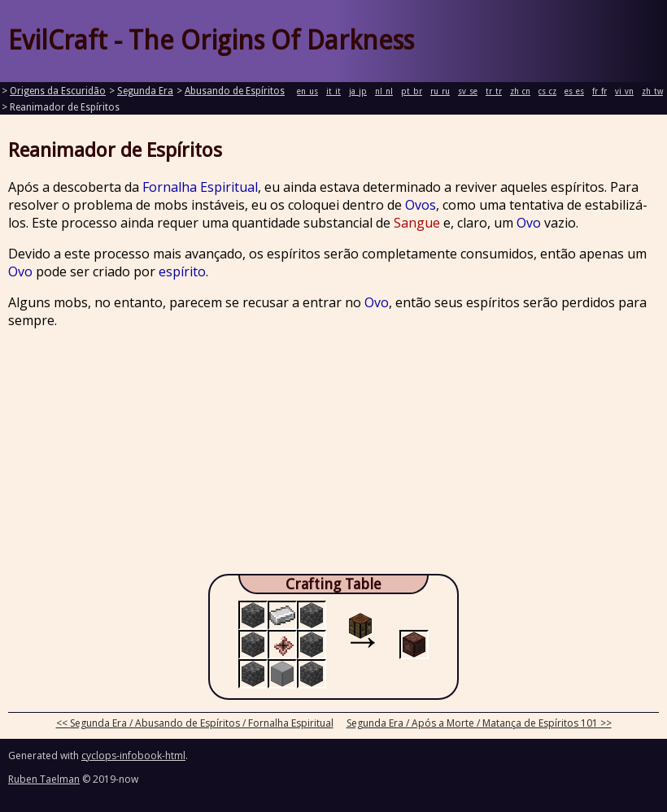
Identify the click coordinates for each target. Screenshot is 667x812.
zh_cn (520, 91)
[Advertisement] (333, 456)
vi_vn (624, 91)
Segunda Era (145, 91)
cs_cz (547, 91)
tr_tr (494, 91)
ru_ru (440, 91)
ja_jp (358, 91)
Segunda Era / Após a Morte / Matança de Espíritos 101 (472, 723)
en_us (307, 91)
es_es (574, 91)
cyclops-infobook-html (133, 756)
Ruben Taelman (44, 779)
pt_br (412, 91)
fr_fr (599, 91)
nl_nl (384, 91)
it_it (333, 91)
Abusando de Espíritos (235, 91)
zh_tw (652, 91)
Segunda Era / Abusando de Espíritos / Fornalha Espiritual (202, 723)
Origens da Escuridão (58, 91)
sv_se (468, 91)
